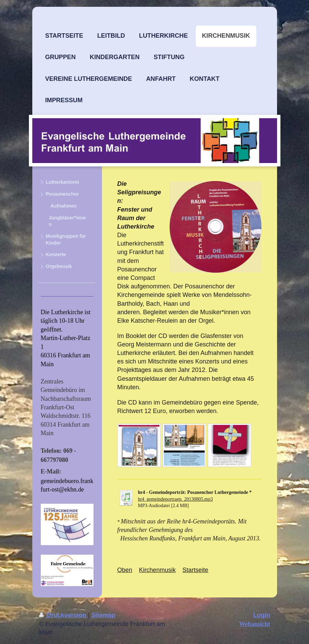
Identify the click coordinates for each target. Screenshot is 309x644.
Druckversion (64, 615)
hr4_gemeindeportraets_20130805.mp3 (175, 499)
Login (262, 615)
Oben (125, 570)
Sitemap (104, 615)
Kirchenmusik (157, 570)
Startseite (195, 570)
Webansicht (255, 624)
